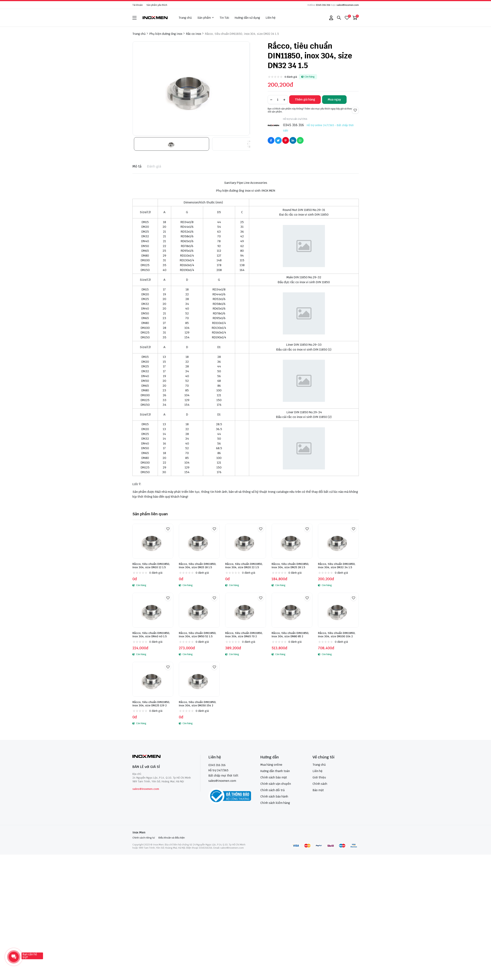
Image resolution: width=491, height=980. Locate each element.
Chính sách (320, 784)
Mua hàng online (271, 765)
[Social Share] (271, 140)
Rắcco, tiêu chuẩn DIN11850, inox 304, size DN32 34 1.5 (337, 566)
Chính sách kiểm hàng (275, 803)
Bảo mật (318, 790)
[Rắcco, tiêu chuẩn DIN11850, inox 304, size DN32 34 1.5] (338, 541)
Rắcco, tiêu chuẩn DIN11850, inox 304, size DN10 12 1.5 (151, 566)
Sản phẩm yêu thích (157, 5)
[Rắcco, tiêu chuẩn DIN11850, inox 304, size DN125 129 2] (153, 679)
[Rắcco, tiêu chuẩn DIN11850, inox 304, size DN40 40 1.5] (153, 610)
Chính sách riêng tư (144, 838)
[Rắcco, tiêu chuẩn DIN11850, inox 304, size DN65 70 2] (246, 610)
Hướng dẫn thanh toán (275, 771)
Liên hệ (271, 18)
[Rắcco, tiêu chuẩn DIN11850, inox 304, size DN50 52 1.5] (199, 610)
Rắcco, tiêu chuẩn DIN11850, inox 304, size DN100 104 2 (337, 635)
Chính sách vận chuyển (276, 784)
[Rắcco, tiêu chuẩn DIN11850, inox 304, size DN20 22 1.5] (246, 541)
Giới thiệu (319, 777)
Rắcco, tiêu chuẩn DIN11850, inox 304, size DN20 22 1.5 (244, 566)
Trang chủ (185, 18)
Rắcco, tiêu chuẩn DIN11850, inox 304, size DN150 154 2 (198, 704)
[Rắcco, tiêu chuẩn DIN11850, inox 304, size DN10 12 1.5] (153, 541)
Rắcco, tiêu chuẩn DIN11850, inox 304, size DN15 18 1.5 (198, 566)
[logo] (155, 18)
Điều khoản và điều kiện (172, 838)
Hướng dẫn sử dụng (247, 18)
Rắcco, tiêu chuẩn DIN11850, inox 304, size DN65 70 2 (244, 635)
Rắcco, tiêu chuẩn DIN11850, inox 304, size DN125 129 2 (151, 704)
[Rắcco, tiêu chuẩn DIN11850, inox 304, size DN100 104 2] (338, 610)
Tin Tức (224, 18)
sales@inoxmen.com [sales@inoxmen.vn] (222, 781)
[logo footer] (162, 757)
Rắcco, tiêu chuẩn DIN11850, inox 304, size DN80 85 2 (290, 635)
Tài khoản (138, 5)
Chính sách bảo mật (274, 777)
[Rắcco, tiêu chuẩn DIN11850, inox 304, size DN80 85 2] (292, 610)
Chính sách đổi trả (272, 790)
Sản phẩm (206, 18)
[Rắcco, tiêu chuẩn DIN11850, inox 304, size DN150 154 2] (199, 679)
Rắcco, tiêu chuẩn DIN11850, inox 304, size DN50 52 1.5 (198, 635)
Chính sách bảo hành (274, 796)
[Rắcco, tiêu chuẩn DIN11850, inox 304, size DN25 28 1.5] (292, 541)
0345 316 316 (323, 5)
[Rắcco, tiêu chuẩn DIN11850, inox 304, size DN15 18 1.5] (199, 541)
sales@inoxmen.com (348, 5)
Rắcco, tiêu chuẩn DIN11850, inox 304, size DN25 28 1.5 (290, 566)
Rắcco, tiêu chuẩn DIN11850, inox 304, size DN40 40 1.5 (151, 635)
